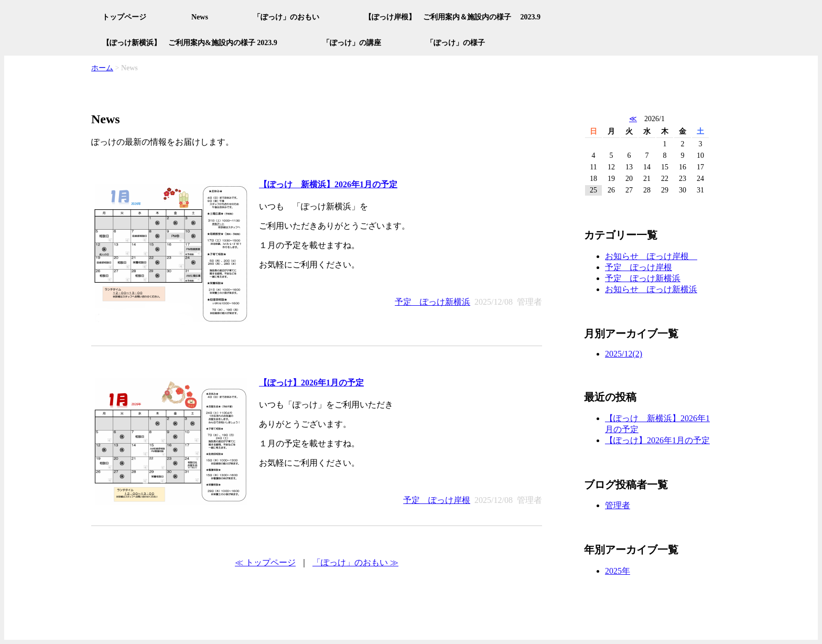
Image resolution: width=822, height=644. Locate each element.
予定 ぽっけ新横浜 (432, 302)
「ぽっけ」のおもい (286, 17)
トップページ (124, 17)
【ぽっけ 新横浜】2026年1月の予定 (328, 184)
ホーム (102, 68)
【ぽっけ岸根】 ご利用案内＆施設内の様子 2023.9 (452, 17)
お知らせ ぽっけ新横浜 (651, 289)
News (200, 17)
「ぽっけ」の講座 (352, 43)
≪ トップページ (265, 562)
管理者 (618, 505)
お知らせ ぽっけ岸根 (651, 256)
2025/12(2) (624, 354)
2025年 (618, 571)
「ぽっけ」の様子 (456, 43)
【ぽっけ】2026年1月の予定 (311, 383)
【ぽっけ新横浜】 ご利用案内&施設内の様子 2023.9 (190, 43)
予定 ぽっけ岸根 (437, 500)
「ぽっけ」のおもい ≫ (355, 562)
